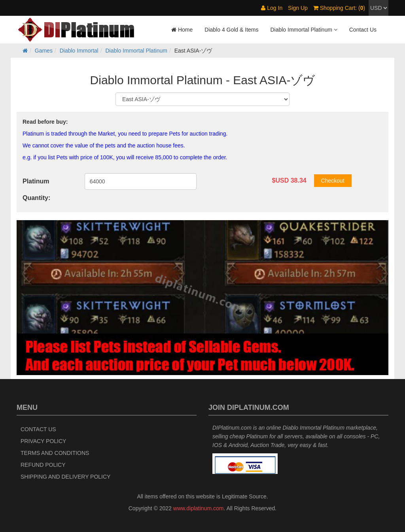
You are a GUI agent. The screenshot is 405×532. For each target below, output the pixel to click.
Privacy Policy (43, 441)
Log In (272, 8)
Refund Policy (43, 465)
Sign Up (298, 8)
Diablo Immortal (79, 51)
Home (182, 30)
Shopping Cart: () (339, 8)
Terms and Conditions (55, 453)
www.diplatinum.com (199, 508)
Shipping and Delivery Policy (65, 477)
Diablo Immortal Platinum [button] (304, 30)
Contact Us (363, 30)
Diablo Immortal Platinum (136, 51)
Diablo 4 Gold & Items (231, 30)
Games (44, 51)
